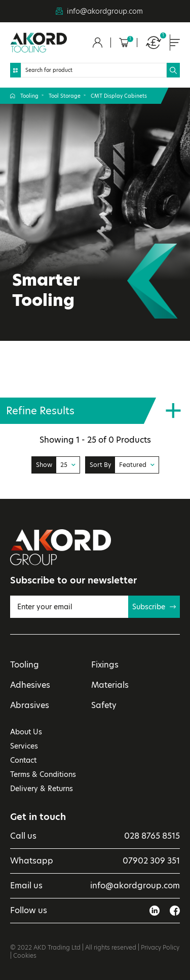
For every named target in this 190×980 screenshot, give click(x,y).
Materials (110, 685)
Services (24, 746)
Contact (23, 760)
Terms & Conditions (43, 774)
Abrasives (30, 705)
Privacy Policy (160, 947)
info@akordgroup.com (105, 11)
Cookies (25, 955)
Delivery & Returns (42, 789)
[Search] (94, 70)
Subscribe (154, 607)
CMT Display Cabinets (119, 96)
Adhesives (30, 685)
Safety (104, 705)
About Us (26, 732)
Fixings (105, 665)
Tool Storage (65, 96)
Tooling (29, 96)
